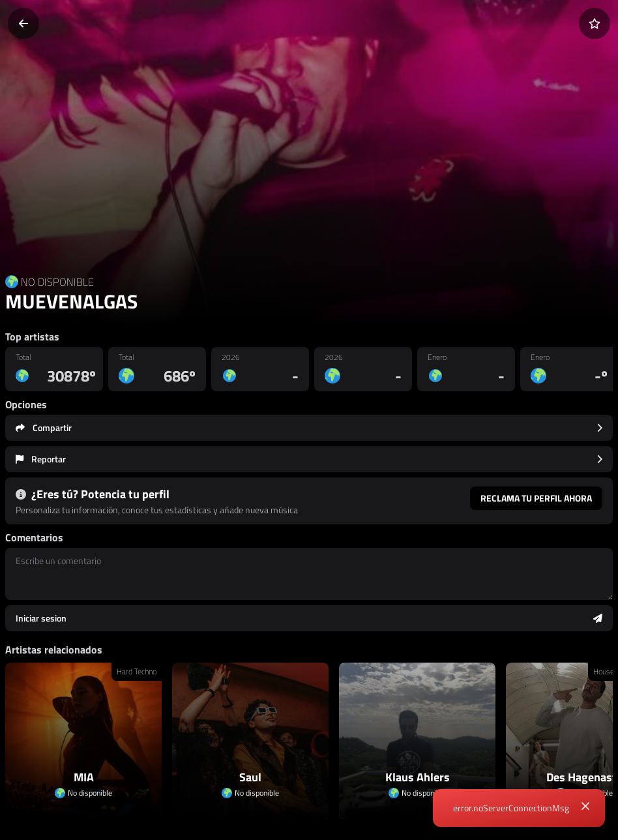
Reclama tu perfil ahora (536, 498)
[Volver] (23, 23)
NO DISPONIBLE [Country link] (57, 282)
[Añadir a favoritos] (595, 23)
